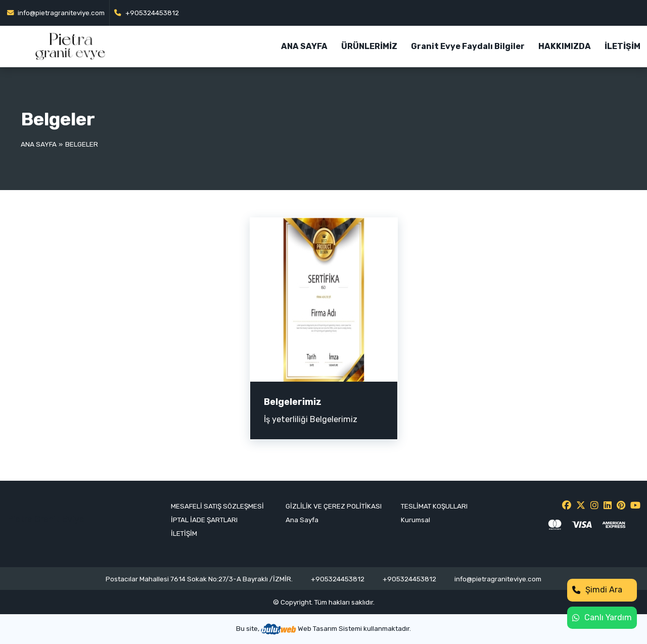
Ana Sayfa (39, 144)
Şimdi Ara (597, 590)
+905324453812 (147, 13)
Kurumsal (415, 520)
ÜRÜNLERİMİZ (369, 46)
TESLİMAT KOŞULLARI (434, 506)
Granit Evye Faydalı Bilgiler (468, 46)
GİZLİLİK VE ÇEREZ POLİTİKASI (334, 506)
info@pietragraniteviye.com (56, 13)
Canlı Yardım (602, 617)
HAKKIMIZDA (565, 46)
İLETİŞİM (622, 46)
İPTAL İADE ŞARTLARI (204, 520)
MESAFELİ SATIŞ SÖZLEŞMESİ (217, 506)
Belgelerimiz (293, 402)
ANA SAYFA (304, 46)
